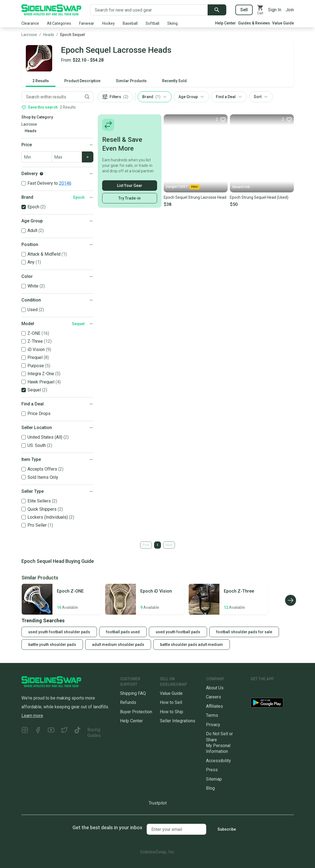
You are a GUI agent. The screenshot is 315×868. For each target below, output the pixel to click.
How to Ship (172, 712)
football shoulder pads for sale (244, 632)
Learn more (32, 716)
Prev (146, 545)
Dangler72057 (183, 187)
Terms (212, 715)
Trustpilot (158, 803)
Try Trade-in (129, 198)
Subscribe (227, 829)
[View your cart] (260, 10)
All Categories (59, 23)
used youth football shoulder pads (59, 632)
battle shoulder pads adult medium (192, 645)
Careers (214, 697)
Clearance (30, 23)
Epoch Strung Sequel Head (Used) (259, 197)
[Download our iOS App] (271, 690)
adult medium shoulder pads (118, 645)
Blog (210, 788)
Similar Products (131, 81)
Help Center (225, 23)
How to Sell (171, 702)
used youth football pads (178, 632)
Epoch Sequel (73, 35)
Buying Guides (94, 732)
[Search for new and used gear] (149, 10)
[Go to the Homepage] (51, 10)
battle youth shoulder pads (52, 645)
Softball (152, 23)
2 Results (41, 81)
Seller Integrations (178, 721)
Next (169, 545)
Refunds (128, 702)
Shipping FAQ (133, 693)
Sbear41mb (241, 187)
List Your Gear (130, 186)
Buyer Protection (136, 712)
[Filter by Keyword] (51, 97)
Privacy (213, 725)
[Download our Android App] (272, 704)
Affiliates (214, 706)
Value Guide (283, 23)
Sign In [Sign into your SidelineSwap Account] (275, 10)
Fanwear (87, 23)
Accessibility (218, 761)
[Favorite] (221, 119)
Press (212, 770)
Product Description (82, 81)
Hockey (108, 23)
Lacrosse (29, 35)
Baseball (130, 23)
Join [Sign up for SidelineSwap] (290, 10)
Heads (49, 35)
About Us (215, 688)
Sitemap (214, 779)
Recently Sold (174, 81)
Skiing (172, 23)
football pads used (123, 632)
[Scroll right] (291, 600)
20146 (65, 183)
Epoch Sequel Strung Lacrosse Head (195, 197)
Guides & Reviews (254, 23)
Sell (244, 10)
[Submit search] (217, 10)
